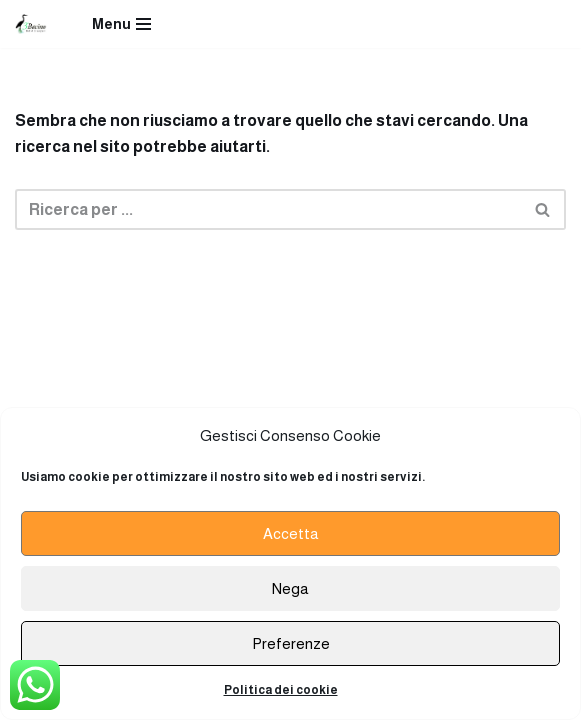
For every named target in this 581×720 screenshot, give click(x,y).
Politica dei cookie (281, 690)
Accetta (291, 533)
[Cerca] (268, 209)
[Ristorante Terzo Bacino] (31, 24)
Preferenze (291, 643)
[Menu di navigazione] (121, 24)
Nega (290, 588)
